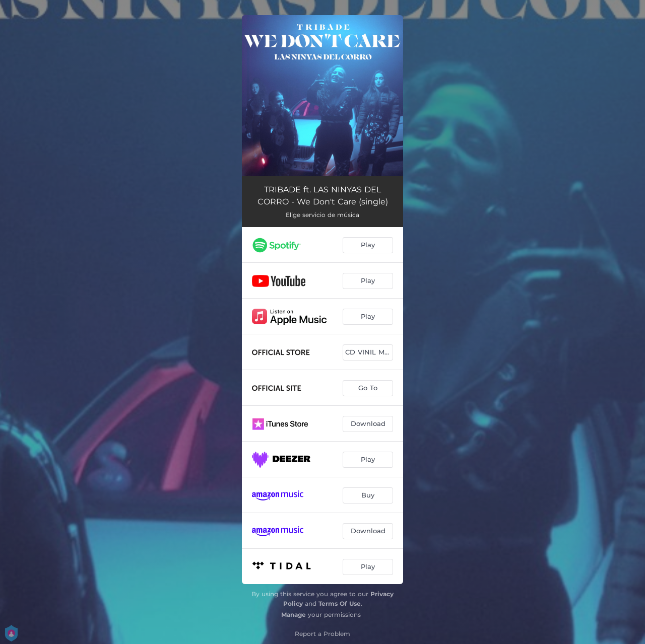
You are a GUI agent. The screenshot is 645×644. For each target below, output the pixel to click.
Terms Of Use (340, 603)
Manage (294, 615)
